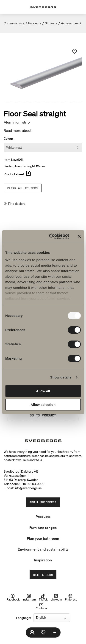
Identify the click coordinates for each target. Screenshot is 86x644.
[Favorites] (43, 632)
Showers (51, 23)
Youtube (42, 606)
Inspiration (43, 560)
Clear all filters (23, 188)
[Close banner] (79, 236)
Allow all (43, 391)
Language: (24, 618)
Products (35, 23)
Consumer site (14, 23)
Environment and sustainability (43, 549)
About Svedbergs (43, 502)
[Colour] (43, 147)
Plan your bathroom (43, 538)
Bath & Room (43, 575)
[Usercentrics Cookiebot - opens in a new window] (51, 237)
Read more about (18, 130)
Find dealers (17, 204)
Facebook (13, 597)
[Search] (32, 632)
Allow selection (43, 405)
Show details (61, 377)
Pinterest (71, 597)
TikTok (43, 597)
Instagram (29, 597)
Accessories (70, 23)
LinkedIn (56, 597)
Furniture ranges (43, 528)
